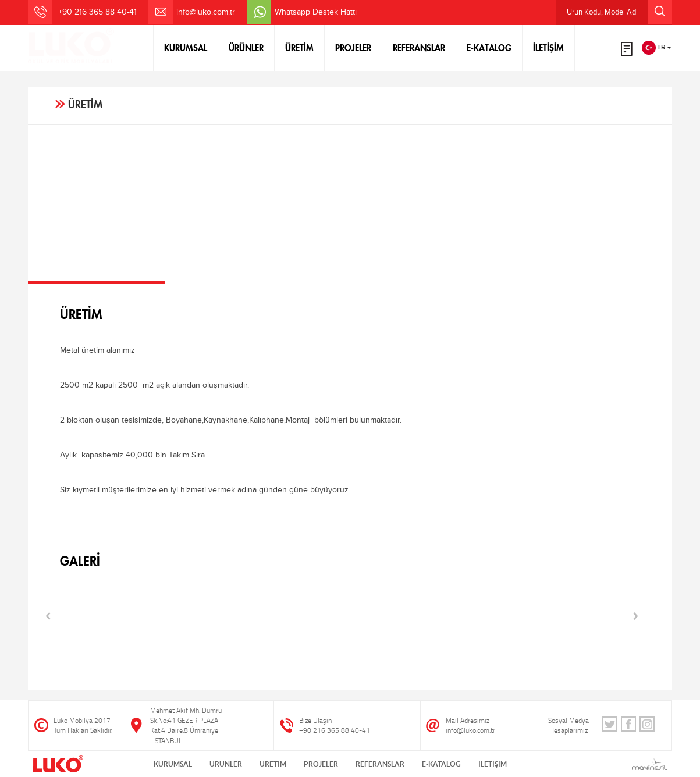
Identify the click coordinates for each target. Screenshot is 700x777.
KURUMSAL (186, 48)
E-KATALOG (489, 48)
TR (657, 48)
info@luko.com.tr (206, 12)
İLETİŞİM (548, 48)
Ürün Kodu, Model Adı (619, 12)
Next (636, 616)
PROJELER (353, 48)
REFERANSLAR (419, 48)
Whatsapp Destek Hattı (316, 12)
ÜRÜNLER (246, 48)
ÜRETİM (299, 48)
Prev (48, 616)
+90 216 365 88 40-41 (335, 730)
